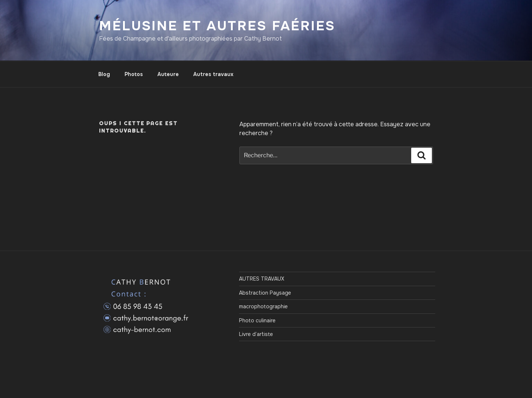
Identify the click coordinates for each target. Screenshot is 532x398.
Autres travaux (213, 74)
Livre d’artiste (256, 334)
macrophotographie (263, 306)
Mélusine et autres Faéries (217, 26)
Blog (104, 74)
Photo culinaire (257, 320)
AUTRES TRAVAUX (262, 279)
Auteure (168, 74)
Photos (134, 74)
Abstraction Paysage (265, 293)
